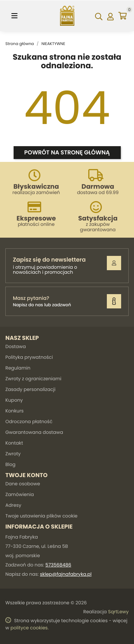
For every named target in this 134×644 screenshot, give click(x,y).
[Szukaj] (99, 16)
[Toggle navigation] (14, 16)
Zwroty (13, 454)
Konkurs (14, 411)
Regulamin (18, 368)
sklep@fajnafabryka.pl (66, 574)
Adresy (13, 505)
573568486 (58, 565)
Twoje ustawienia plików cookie (41, 516)
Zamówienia (20, 494)
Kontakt (14, 443)
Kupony (14, 400)
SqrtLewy (118, 612)
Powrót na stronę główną (67, 152)
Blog (10, 464)
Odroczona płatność (29, 422)
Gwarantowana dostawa (34, 432)
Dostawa (16, 346)
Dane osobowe (23, 484)
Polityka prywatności (29, 357)
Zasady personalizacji (30, 389)
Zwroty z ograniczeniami (33, 379)
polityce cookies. (29, 628)
